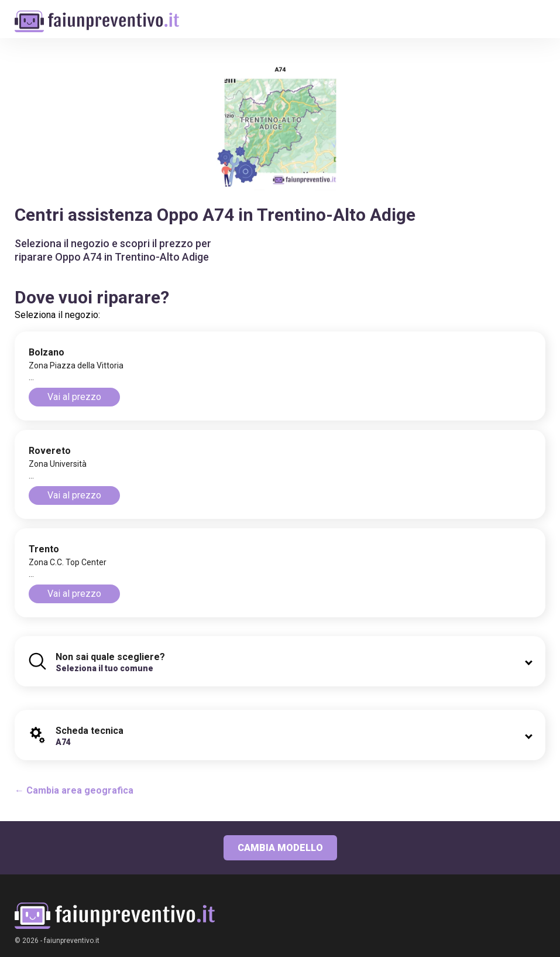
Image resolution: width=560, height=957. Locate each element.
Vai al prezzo (74, 397)
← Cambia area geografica (74, 790)
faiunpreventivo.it (72, 941)
